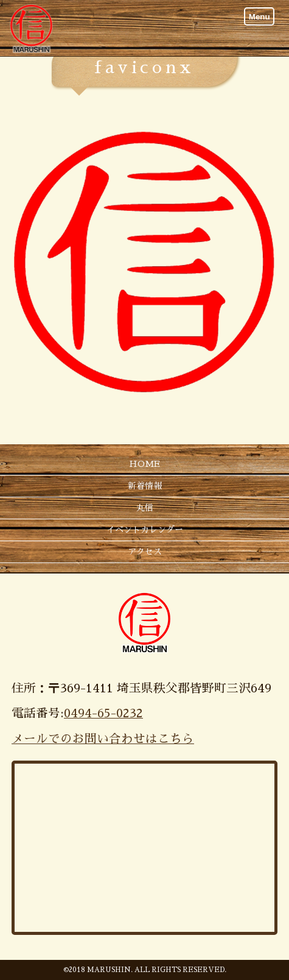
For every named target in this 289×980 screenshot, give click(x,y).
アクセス (145, 552)
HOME (144, 464)
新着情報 (145, 486)
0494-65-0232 (103, 713)
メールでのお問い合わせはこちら (103, 739)
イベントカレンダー (145, 530)
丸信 (145, 508)
